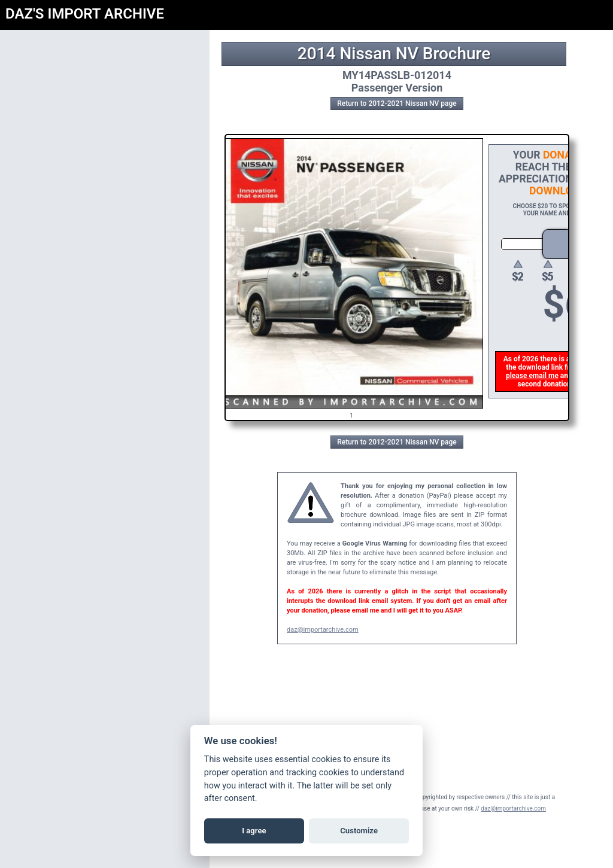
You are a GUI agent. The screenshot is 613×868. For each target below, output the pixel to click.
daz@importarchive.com (323, 630)
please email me (533, 376)
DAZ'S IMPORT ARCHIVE (85, 14)
